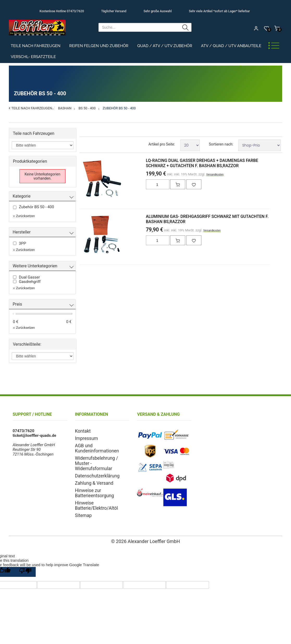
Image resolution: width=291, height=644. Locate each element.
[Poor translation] (25, 561)
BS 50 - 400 (87, 108)
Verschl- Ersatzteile (33, 57)
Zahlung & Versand (91, 469)
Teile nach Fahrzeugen (36, 46)
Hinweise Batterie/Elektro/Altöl (102, 488)
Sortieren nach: (221, 144)
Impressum (85, 438)
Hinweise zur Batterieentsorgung (92, 478)
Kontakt (82, 431)
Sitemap (82, 494)
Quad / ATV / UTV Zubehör (165, 46)
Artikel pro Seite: (162, 144)
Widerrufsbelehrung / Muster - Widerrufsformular (101, 453)
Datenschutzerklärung (94, 463)
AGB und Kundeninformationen (102, 444)
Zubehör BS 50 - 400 (119, 108)
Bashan (65, 108)
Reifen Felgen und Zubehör (99, 46)
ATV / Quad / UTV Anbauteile (231, 46)
